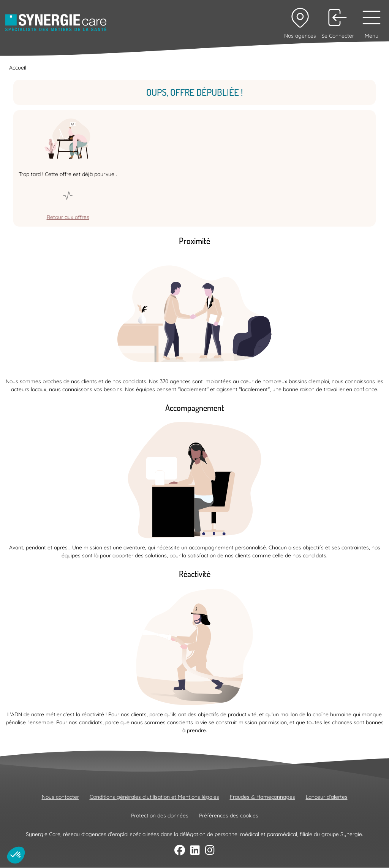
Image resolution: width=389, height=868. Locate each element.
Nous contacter (60, 797)
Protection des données (160, 816)
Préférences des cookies (229, 816)
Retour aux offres (68, 217)
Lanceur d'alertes (327, 797)
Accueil (18, 68)
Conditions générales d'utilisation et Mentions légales (154, 797)
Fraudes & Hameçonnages (262, 797)
